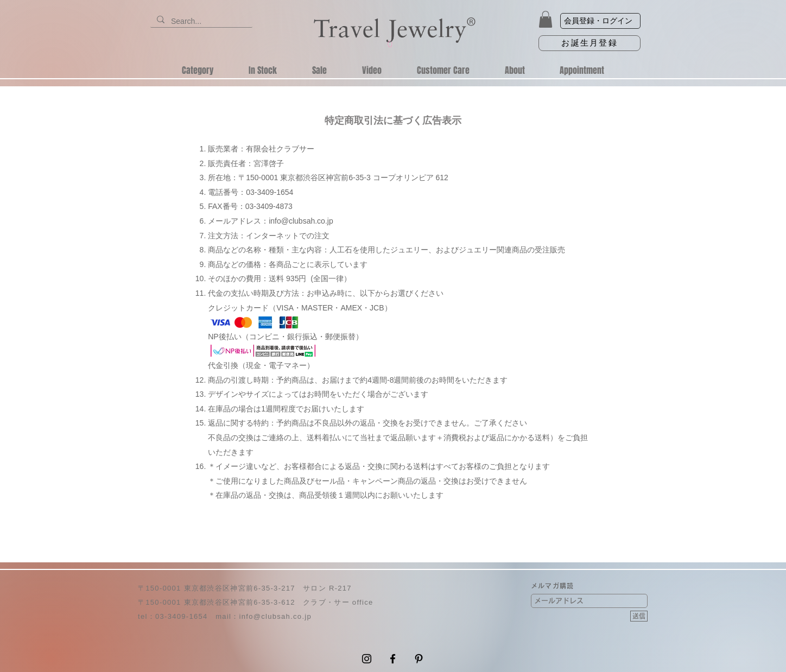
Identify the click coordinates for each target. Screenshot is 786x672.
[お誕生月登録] (589, 43)
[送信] (639, 616)
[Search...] (200, 22)
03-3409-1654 (182, 616)
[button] (546, 19)
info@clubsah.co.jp (301, 221)
